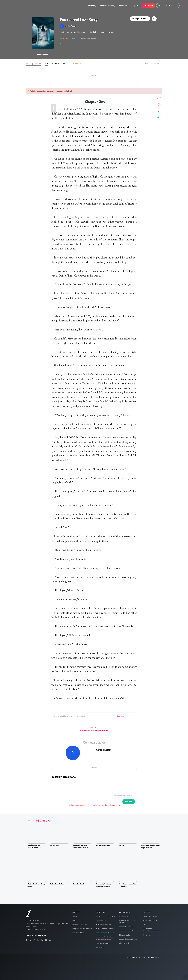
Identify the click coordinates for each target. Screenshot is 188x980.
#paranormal (69, 44)
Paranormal (64, 38)
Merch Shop (100, 947)
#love (62, 44)
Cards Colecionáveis (103, 943)
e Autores (107, 6)
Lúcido (73, 38)
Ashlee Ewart (104, 750)
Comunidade (123, 6)
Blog (74, 921)
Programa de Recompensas (82, 929)
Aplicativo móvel (104, 925)
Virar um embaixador (127, 931)
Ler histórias (124, 916)
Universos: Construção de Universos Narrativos (105, 938)
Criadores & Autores (80, 925)
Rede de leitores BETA (127, 927)
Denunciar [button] (120, 716)
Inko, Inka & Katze (79, 933)
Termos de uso (154, 957)
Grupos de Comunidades (128, 939)
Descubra (92, 6)
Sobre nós (76, 916)
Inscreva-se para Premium (105, 933)
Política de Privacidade (136, 957)
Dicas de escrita (125, 935)
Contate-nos (147, 935)
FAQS (144, 925)
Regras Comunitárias (150, 916)
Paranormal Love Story (79, 20)
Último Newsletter (126, 943)
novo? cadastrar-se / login (168, 5)
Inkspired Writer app (105, 929)
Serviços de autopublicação (106, 916)
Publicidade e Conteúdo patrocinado (151, 930)
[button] (43, 33)
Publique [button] (129, 801)
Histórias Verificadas (150, 921)
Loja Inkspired (101, 921)
